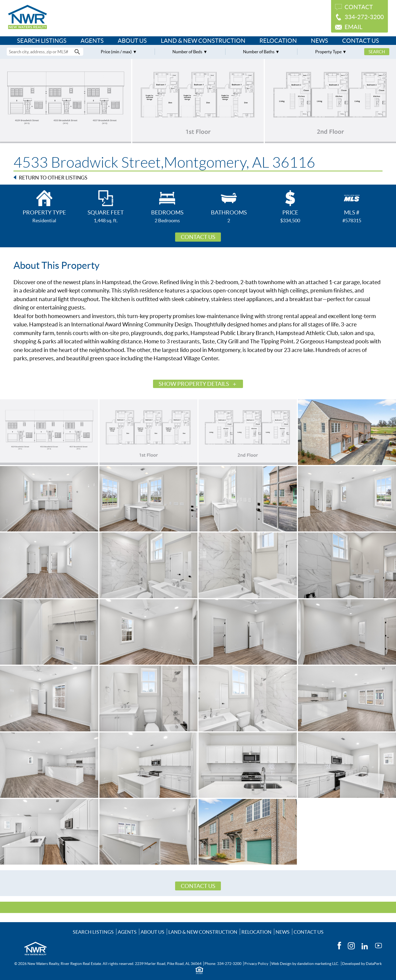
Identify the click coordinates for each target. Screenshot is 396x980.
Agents (92, 41)
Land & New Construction (203, 41)
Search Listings (42, 41)
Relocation (278, 41)
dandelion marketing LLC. (318, 964)
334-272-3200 (364, 17)
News (319, 41)
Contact (359, 7)
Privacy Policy (256, 964)
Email (353, 27)
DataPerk (374, 964)
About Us (132, 41)
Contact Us (361, 41)
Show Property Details (194, 384)
